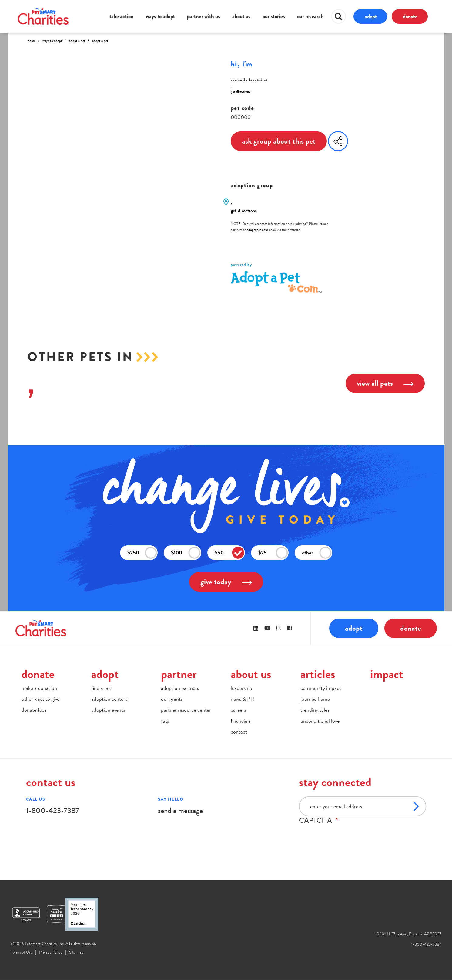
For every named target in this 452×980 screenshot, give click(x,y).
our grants (172, 699)
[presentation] (345, 836)
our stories (274, 16)
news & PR (242, 699)
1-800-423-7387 (53, 810)
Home (32, 41)
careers (238, 710)
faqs (165, 721)
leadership (241, 688)
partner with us (204, 16)
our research (310, 16)
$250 (142, 553)
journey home (315, 699)
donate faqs (34, 710)
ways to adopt (160, 16)
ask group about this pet (279, 141)
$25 (273, 553)
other (317, 553)
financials (241, 721)
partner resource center (186, 710)
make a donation (39, 688)
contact (239, 732)
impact (387, 674)
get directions (240, 91)
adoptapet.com (257, 230)
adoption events (108, 710)
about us (241, 16)
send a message (180, 810)
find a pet (101, 688)
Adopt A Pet (77, 41)
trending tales (315, 710)
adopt (371, 16)
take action (122, 16)
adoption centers (109, 699)
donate (410, 16)
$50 (229, 553)
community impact (321, 688)
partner (179, 674)
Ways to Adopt (52, 41)
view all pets (385, 383)
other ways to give (40, 699)
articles (318, 674)
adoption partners (180, 688)
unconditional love (320, 721)
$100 (186, 553)
